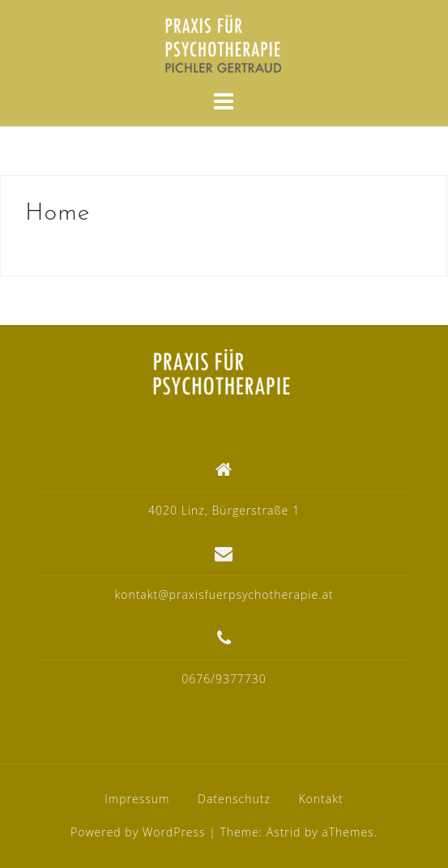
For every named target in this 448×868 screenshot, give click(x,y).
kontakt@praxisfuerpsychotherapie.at (224, 594)
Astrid (284, 832)
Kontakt (320, 799)
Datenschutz (234, 799)
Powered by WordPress (138, 832)
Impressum (137, 799)
